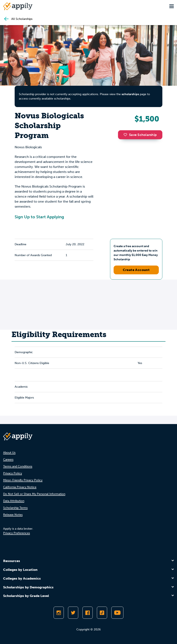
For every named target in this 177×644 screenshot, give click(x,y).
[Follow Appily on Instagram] (59, 613)
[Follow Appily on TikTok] (102, 613)
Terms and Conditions (18, 466)
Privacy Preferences (17, 533)
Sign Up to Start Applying (39, 217)
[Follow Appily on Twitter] (73, 613)
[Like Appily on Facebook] (88, 613)
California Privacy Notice (20, 487)
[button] (126, 135)
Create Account (136, 270)
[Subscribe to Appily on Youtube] (117, 613)
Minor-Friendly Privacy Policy (23, 480)
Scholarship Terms (15, 508)
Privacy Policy (13, 473)
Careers (8, 459)
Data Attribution (14, 501)
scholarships (130, 94)
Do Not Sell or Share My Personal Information (34, 494)
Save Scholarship (140, 135)
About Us (9, 453)
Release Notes (13, 515)
